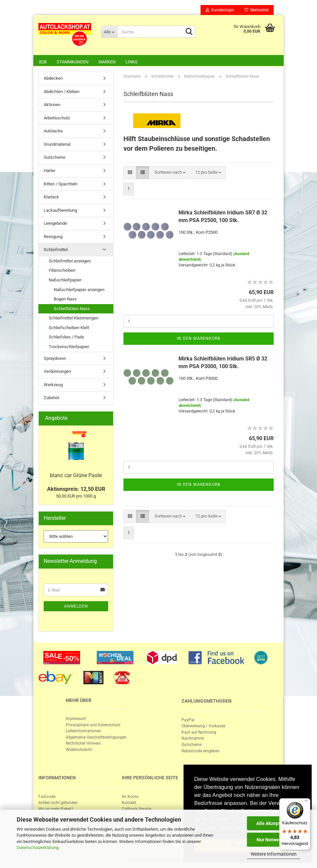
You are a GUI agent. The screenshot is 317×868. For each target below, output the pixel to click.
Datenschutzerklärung (38, 847)
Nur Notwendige (274, 840)
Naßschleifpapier (65, 280)
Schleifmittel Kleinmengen (74, 318)
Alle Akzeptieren (274, 823)
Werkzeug (53, 385)
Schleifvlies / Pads (66, 337)
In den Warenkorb (199, 338)
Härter (50, 171)
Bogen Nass (65, 299)
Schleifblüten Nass (72, 309)
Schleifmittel (56, 250)
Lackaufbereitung (60, 210)
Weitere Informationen (274, 854)
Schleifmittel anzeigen (70, 261)
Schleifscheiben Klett (69, 328)
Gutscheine (55, 157)
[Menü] (306, 802)
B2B (43, 62)
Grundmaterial (57, 144)
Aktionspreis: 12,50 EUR (76, 489)
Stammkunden (73, 62)
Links (131, 62)
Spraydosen (55, 358)
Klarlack (51, 197)
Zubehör (52, 398)
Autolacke (53, 131)
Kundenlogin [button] (220, 10)
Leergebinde (55, 223)
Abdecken (53, 78)
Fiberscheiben (62, 270)
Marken (107, 62)
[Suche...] (109, 32)
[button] (130, 173)
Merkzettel (256, 10)
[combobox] (170, 173)
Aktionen (52, 105)
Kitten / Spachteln (61, 184)
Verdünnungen (57, 371)
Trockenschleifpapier (69, 347)
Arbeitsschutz (57, 118)
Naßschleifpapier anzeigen (79, 290)
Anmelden (76, 606)
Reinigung (53, 237)
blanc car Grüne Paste (76, 475)
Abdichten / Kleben (62, 92)
